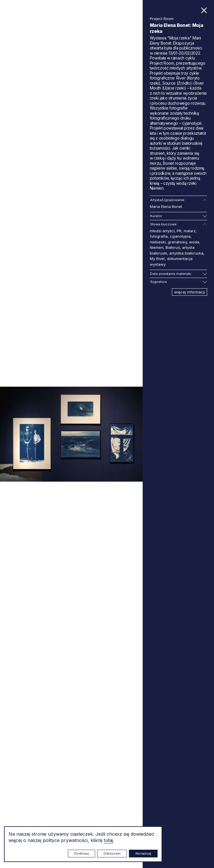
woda (194, 242)
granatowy (177, 242)
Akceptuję (143, 853)
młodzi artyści (162, 231)
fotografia (159, 236)
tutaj (108, 840)
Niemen (157, 247)
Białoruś (173, 247)
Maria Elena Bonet (166, 206)
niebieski (158, 242)
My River (157, 259)
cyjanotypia (180, 236)
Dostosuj (82, 853)
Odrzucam (112, 853)
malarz (190, 231)
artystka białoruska (186, 253)
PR (179, 231)
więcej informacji (190, 292)
